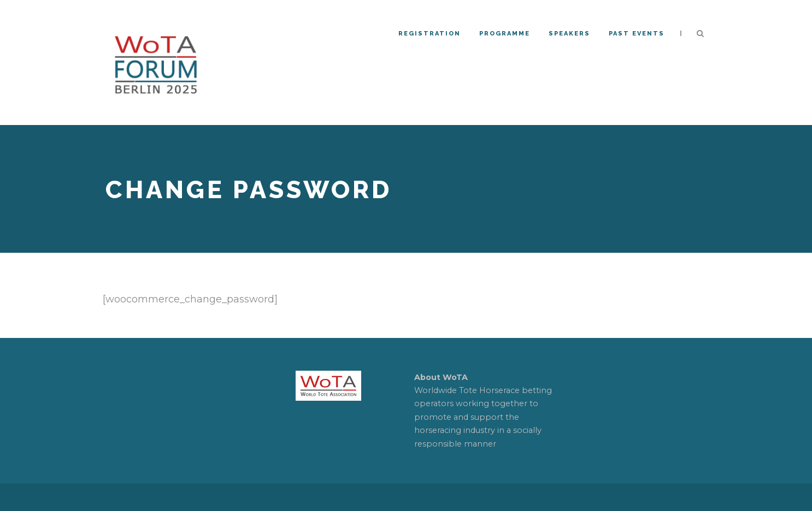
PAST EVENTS (637, 34)
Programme (505, 34)
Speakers (569, 34)
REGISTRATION (429, 34)
